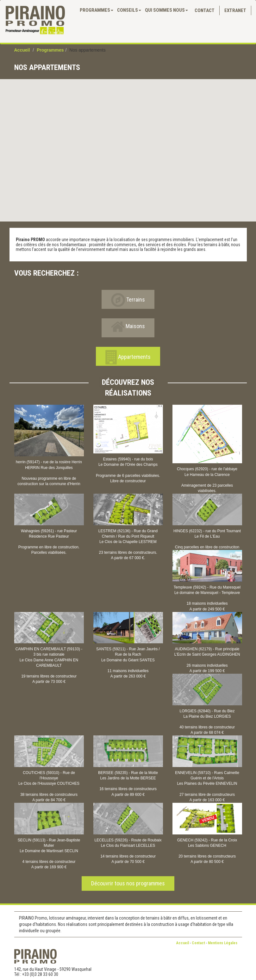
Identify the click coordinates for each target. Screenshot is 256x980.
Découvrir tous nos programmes (128, 883)
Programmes (50, 50)
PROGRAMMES (97, 10)
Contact (205, 10)
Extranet (235, 10)
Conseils (129, 10)
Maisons (128, 327)
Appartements (128, 357)
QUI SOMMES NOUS (166, 10)
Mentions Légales (223, 943)
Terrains (128, 300)
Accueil (22, 50)
